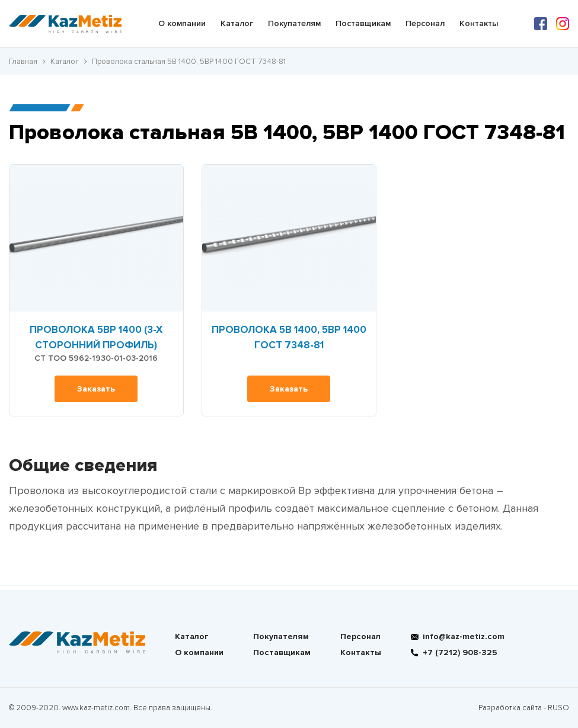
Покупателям (294, 23)
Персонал (425, 23)
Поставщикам (363, 23)
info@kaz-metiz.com (464, 636)
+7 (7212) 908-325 (460, 652)
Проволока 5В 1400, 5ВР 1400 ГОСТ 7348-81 (289, 337)
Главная (23, 62)
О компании (182, 23)
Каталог (237, 23)
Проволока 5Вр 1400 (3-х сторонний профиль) (96, 337)
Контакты (479, 23)
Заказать (96, 389)
